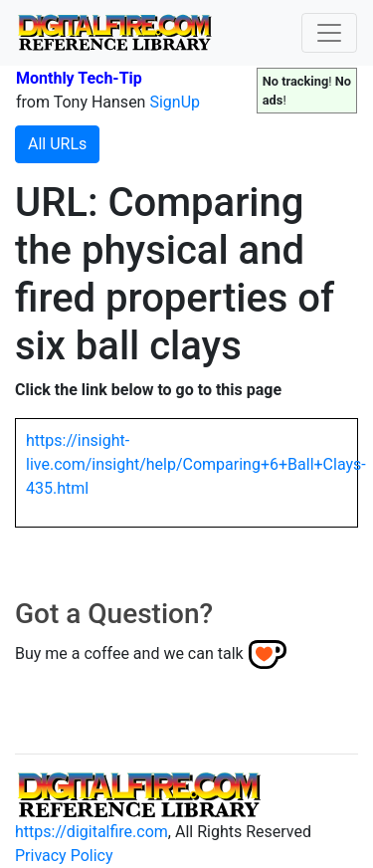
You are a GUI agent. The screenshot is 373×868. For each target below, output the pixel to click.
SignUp (175, 102)
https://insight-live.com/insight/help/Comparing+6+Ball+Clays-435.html (196, 464)
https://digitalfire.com (92, 832)
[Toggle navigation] (329, 33)
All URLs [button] (57, 144)
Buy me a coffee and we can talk (129, 653)
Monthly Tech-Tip (79, 78)
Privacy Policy (64, 856)
